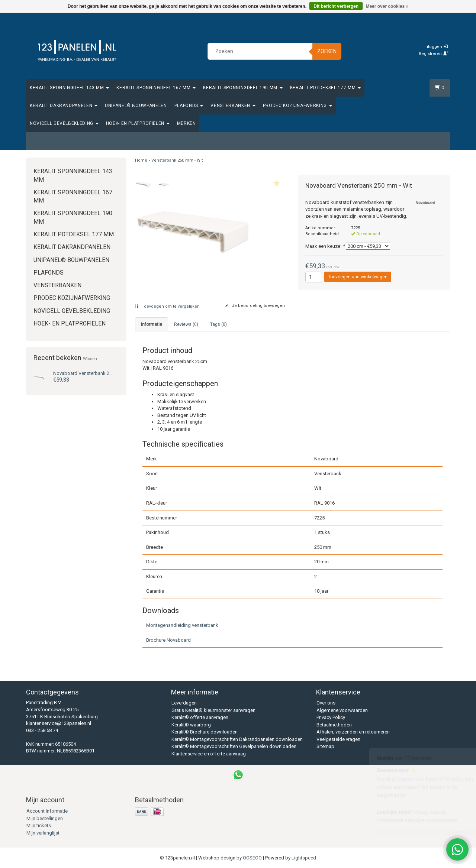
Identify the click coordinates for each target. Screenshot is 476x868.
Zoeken (327, 51)
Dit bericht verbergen (336, 6)
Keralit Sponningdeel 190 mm (243, 88)
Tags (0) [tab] (218, 324)
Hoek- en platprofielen (138, 123)
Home (141, 160)
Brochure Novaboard (168, 640)
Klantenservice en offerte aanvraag (209, 754)
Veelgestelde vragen (338, 739)
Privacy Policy (331, 717)
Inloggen (436, 47)
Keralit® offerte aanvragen (200, 717)
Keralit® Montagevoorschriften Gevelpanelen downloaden (234, 746)
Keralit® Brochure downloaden (205, 732)
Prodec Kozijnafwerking (297, 106)
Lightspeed (304, 858)
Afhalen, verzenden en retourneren (353, 732)
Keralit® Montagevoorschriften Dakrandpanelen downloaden (237, 739)
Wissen (90, 359)
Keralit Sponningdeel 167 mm (156, 88)
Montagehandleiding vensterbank (182, 625)
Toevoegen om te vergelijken (167, 306)
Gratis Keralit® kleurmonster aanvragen (213, 710)
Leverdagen (184, 703)
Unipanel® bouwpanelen (136, 106)
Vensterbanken (233, 106)
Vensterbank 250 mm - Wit (94, 373)
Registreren (434, 54)
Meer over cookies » (387, 6)
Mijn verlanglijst (43, 833)
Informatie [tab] (152, 324)
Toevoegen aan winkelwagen (358, 277)
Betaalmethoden (334, 725)
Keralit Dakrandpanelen (64, 106)
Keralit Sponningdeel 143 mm (69, 88)
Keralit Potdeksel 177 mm (325, 88)
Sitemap (325, 746)
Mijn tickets (39, 825)
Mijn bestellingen (45, 818)
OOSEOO (252, 858)
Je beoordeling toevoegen (255, 306)
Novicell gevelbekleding (64, 123)
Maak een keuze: (325, 246)
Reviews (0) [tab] (186, 324)
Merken (186, 123)
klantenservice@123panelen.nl (59, 723)
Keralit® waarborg (191, 725)
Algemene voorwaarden (342, 710)
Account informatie (47, 811)
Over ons (326, 703)
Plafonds (189, 106)
